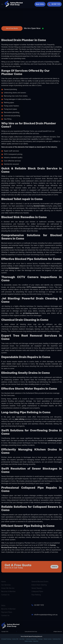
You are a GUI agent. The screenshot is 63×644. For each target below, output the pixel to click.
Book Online (40, 4)
